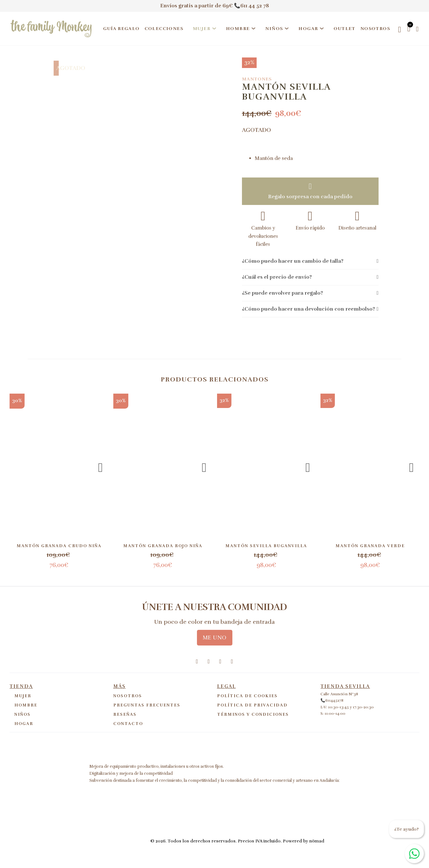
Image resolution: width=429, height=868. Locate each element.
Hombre (238, 29)
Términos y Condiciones (253, 714)
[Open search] (399, 30)
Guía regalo (121, 29)
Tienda (21, 686)
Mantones (257, 79)
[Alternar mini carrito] (409, 29)
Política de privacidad (252, 705)
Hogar (308, 29)
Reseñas (125, 714)
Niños (274, 29)
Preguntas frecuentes (147, 705)
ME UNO (215, 638)
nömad (317, 841)
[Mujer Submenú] (214, 28)
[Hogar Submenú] (322, 28)
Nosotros (375, 29)
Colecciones (164, 29)
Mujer (202, 29)
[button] (310, 261)
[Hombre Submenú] (253, 28)
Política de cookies (247, 696)
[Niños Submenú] (287, 28)
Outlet (344, 29)
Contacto (128, 724)
